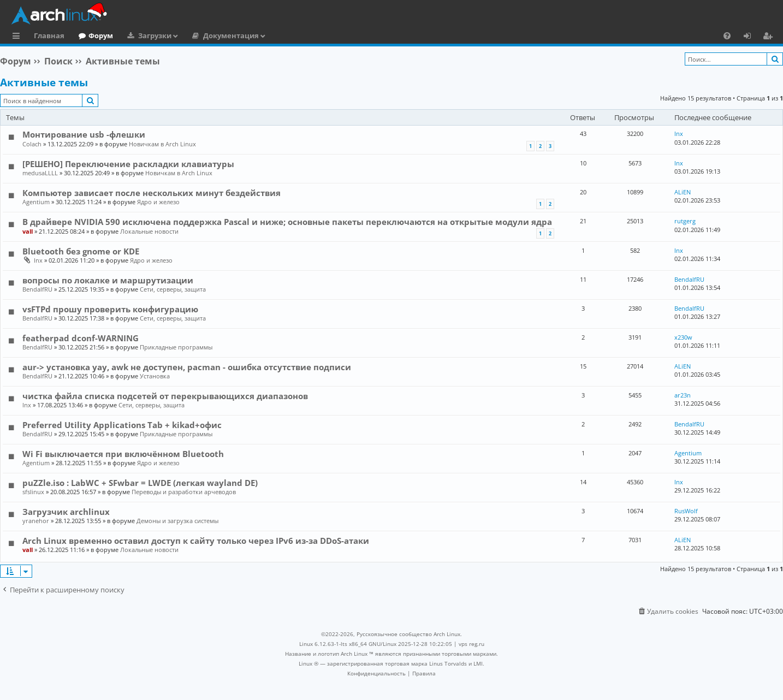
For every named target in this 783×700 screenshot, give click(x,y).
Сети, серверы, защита (173, 289)
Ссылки (18, 37)
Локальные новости (149, 231)
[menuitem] (727, 35)
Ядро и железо (158, 202)
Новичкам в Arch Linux (162, 144)
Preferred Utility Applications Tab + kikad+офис (122, 425)
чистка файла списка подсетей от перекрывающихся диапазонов (165, 396)
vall (28, 231)
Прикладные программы (176, 347)
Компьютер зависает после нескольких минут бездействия (152, 193)
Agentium (36, 202)
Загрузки (155, 35)
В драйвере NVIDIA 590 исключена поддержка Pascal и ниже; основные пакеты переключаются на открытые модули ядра (287, 222)
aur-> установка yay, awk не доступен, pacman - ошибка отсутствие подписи (187, 367)
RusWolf (686, 511)
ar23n (683, 395)
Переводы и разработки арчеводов (184, 492)
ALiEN (683, 192)
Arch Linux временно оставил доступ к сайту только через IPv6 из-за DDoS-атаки (196, 541)
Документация (231, 35)
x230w (683, 337)
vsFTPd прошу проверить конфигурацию (110, 309)
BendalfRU (37, 289)
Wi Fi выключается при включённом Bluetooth (123, 454)
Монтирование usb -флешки (84, 134)
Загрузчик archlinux (66, 512)
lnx (679, 134)
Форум (101, 35)
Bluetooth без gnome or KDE (81, 251)
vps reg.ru (471, 644)
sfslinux (33, 492)
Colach (32, 144)
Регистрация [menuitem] (770, 37)
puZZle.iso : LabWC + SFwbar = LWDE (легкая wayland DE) (140, 483)
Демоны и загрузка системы (177, 521)
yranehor (36, 521)
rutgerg (685, 221)
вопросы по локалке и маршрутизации (108, 280)
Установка (155, 376)
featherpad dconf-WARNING (81, 338)
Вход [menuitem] (751, 37)
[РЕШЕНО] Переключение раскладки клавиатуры (128, 164)
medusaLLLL (40, 173)
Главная (49, 35)
